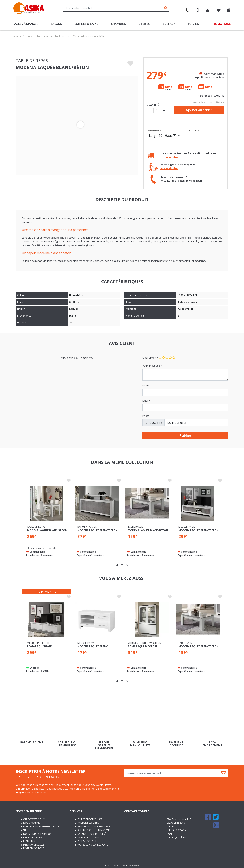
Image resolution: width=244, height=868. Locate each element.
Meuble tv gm (187, 526)
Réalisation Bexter (131, 864)
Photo (146, 416)
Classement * (150, 358)
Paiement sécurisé (88, 821)
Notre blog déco (34, 847)
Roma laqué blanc (40, 645)
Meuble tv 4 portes (39, 641)
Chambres (118, 24)
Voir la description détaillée (208, 102)
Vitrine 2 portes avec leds (144, 641)
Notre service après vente (93, 843)
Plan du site (30, 839)
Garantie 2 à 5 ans (88, 836)
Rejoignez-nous (32, 836)
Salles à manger (26, 24)
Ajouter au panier (199, 110)
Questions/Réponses (89, 817)
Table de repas (36, 526)
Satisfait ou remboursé (91, 832)
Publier (185, 435)
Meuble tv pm (86, 641)
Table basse (135, 526)
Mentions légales (33, 843)
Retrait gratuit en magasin (94, 825)
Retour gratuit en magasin (94, 829)
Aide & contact (87, 839)
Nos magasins (31, 821)
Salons (56, 24)
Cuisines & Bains (86, 24)
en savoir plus (169, 157)
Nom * (146, 385)
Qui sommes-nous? (34, 817)
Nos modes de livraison (37, 832)
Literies (144, 24)
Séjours (28, 36)
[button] (117, 564)
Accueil (17, 36)
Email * (146, 401)
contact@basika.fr (176, 836)
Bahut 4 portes (87, 526)
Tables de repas (44, 36)
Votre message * (152, 366)
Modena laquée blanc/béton (47, 529)
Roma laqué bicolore (143, 645)
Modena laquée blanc (93, 645)
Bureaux (169, 24)
